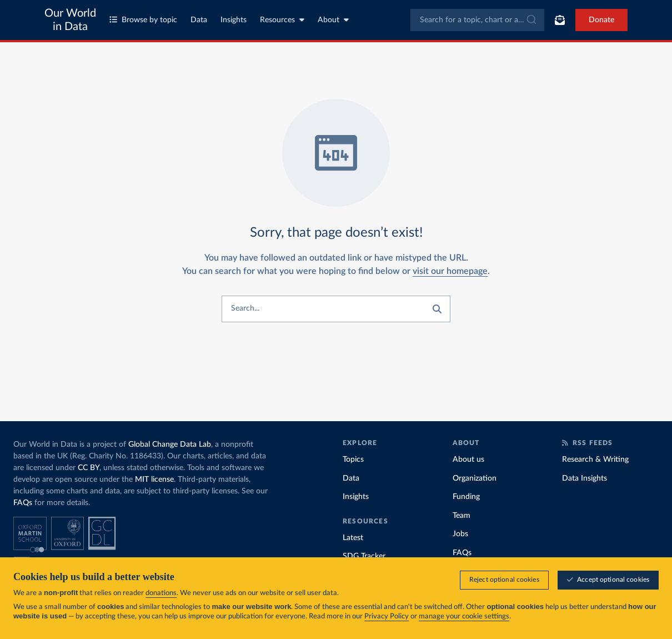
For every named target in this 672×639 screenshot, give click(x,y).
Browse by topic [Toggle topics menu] (143, 20)
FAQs (23, 503)
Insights (234, 20)
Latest (353, 538)
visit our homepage (450, 271)
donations (161, 594)
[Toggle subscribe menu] (560, 20)
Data (199, 20)
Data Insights (585, 478)
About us (468, 460)
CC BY (89, 468)
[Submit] (531, 20)
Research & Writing (595, 460)
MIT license (154, 480)
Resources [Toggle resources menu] (282, 20)
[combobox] (477, 20)
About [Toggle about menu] (333, 20)
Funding (466, 497)
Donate (601, 20)
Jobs (460, 534)
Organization (475, 478)
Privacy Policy (387, 617)
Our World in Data (70, 20)
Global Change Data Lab (170, 445)
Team (462, 516)
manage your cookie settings (464, 617)
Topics (353, 460)
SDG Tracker (364, 556)
